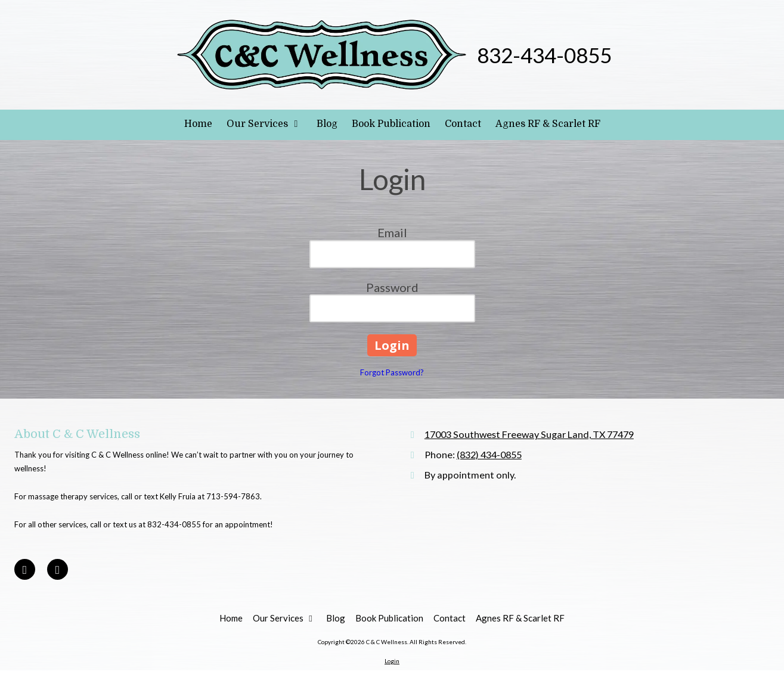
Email (392, 232)
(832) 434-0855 (489, 454)
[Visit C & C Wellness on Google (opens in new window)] (58, 569)
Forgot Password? (392, 372)
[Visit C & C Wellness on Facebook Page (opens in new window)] (25, 569)
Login (392, 661)
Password (392, 287)
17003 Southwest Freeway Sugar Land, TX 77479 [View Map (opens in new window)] (529, 434)
